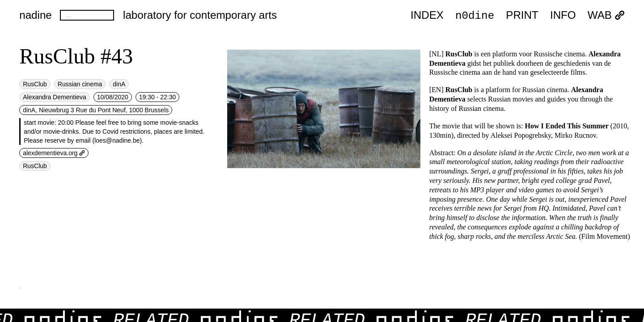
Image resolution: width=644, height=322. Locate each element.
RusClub (35, 84)
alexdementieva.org (54, 153)
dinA (119, 84)
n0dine (475, 15)
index (427, 15)
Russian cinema (80, 84)
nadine (36, 15)
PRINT (522, 15)
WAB (606, 15)
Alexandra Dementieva (55, 97)
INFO (563, 15)
